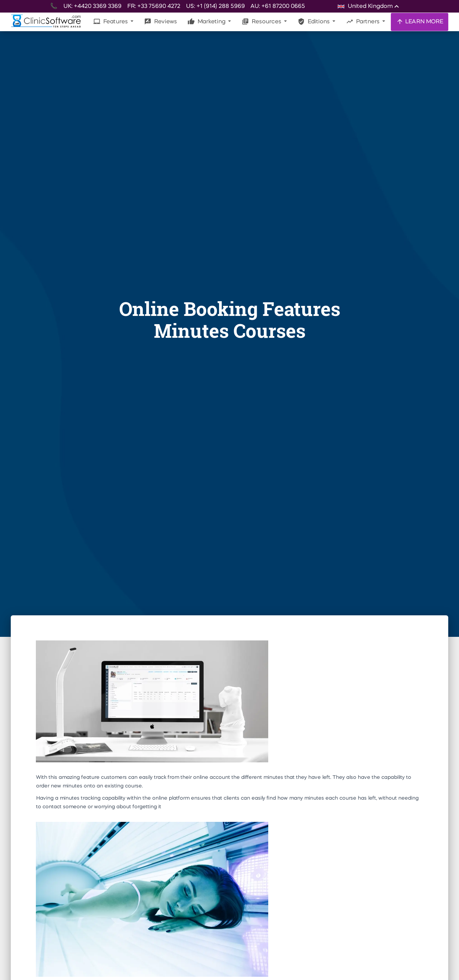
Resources (262, 22)
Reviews (160, 22)
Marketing (207, 22)
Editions (314, 22)
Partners (363, 22)
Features (111, 22)
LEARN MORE (420, 22)
